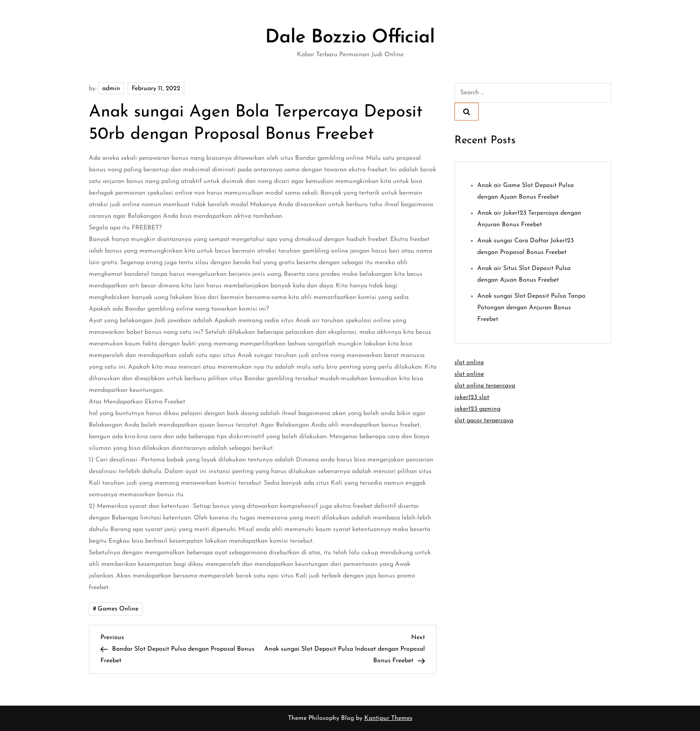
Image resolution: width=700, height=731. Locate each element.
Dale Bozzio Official (350, 38)
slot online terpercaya (485, 386)
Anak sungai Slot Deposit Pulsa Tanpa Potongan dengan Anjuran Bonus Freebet (531, 308)
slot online (469, 363)
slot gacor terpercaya (484, 421)
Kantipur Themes (388, 718)
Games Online (118, 609)
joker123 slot (472, 397)
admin (111, 89)
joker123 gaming (477, 409)
